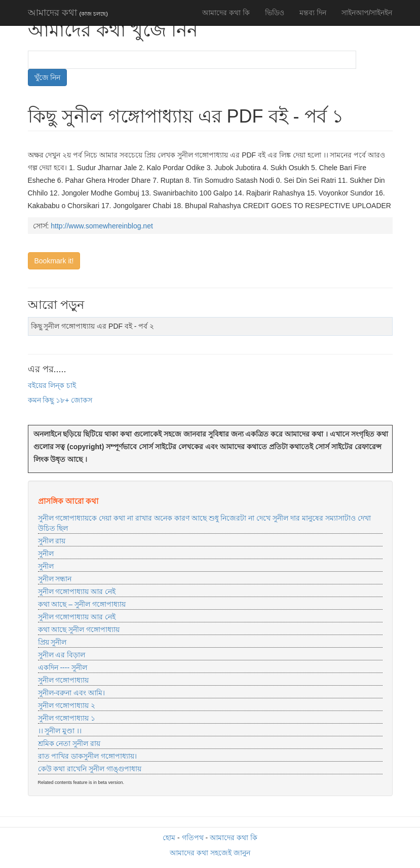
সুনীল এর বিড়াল (62, 655)
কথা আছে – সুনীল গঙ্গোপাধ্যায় (82, 604)
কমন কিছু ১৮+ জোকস (60, 400)
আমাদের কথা (68, 13)
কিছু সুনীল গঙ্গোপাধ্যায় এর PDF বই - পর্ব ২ (93, 326)
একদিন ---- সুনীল (63, 667)
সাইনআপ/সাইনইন (367, 13)
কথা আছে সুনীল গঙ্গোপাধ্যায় (79, 629)
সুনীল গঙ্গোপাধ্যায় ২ (67, 705)
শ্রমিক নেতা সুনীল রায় (69, 743)
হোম (169, 838)
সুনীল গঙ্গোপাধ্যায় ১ (67, 718)
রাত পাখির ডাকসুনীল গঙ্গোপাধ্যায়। (88, 756)
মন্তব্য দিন (313, 13)
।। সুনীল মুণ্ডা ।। (60, 731)
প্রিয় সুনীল (52, 642)
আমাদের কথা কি (226, 13)
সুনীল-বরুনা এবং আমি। (71, 693)
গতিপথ (193, 838)
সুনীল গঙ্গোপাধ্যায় (64, 680)
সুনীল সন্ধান (55, 579)
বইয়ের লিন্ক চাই (52, 385)
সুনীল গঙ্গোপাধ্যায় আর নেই (77, 591)
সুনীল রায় (52, 541)
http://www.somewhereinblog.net (102, 226)
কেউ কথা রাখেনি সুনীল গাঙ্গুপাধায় (90, 769)
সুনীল (46, 554)
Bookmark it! (54, 261)
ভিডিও (275, 13)
